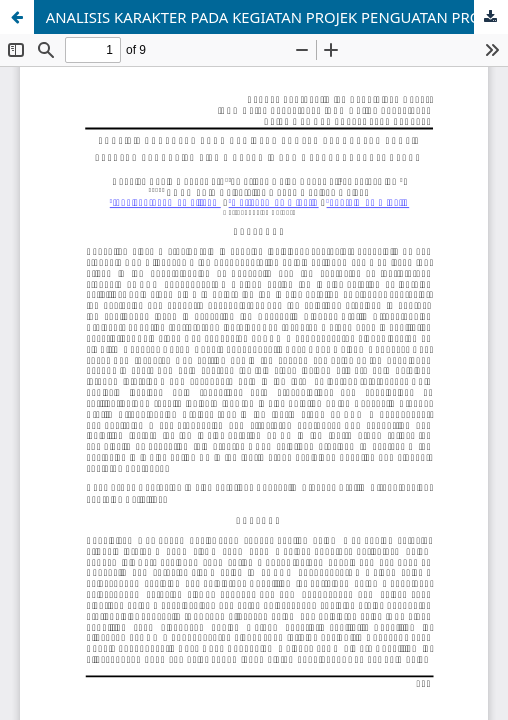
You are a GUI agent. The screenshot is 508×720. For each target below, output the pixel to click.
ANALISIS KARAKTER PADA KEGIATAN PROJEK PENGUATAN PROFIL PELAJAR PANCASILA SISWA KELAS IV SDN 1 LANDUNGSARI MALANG (277, 17)
